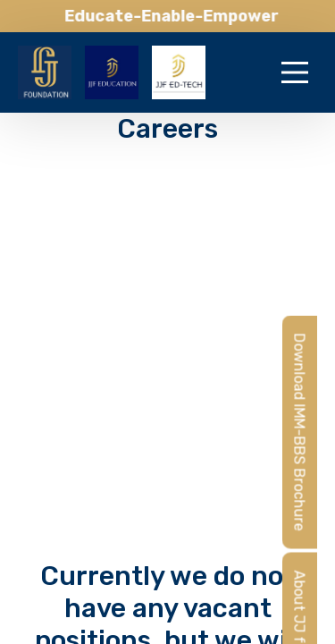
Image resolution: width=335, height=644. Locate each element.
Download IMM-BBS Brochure (300, 432)
